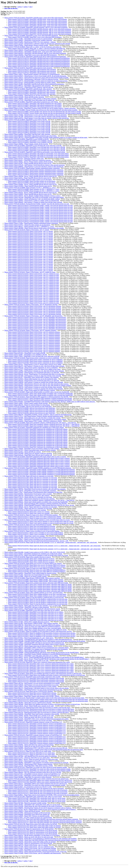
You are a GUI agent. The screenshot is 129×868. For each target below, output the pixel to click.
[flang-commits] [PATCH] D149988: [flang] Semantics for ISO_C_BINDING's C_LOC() (30, 188)
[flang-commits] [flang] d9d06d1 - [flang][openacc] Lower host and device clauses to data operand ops (34, 167)
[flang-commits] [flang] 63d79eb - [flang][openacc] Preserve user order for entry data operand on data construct (37, 384)
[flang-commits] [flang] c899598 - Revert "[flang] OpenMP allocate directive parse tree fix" (31, 176)
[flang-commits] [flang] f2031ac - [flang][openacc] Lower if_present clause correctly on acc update (33, 364)
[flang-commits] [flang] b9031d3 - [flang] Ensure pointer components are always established (31, 368)
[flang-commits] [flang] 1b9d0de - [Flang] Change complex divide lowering (26, 144)
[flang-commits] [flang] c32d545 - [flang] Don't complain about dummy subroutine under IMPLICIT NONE (36, 630)
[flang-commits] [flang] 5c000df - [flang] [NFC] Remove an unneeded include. (27, 816)
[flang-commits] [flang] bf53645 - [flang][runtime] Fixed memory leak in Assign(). (28, 494)
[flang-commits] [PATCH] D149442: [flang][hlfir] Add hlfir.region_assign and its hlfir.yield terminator (34, 18)
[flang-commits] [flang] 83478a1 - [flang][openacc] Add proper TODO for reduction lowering (31, 79)
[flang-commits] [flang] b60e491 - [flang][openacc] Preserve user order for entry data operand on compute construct (38, 385)
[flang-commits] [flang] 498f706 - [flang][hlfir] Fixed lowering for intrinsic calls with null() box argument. (35, 489)
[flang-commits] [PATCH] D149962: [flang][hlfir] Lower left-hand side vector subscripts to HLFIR (33, 146)
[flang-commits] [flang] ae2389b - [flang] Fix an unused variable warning (26, 576)
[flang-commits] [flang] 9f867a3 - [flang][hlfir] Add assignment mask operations (28, 86)
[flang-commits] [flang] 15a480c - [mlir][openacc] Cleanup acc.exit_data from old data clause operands (34, 371)
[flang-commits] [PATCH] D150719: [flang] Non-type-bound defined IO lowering (28, 525)
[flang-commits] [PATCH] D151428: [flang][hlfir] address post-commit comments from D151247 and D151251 (37, 779)
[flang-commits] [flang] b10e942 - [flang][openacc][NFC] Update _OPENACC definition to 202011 (33, 421)
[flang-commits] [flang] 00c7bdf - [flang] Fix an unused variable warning (26, 803)
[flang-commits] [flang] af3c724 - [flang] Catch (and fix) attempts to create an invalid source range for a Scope (36, 555)
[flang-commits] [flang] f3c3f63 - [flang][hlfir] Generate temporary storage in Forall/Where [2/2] (32, 775)
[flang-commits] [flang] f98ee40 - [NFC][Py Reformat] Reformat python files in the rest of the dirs (33, 772)
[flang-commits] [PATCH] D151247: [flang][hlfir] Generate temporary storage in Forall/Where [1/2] (33, 722)
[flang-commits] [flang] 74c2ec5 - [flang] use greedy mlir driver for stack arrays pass (29, 717)
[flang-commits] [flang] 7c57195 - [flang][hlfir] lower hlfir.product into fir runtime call (29, 100)
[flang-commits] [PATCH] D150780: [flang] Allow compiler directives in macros (28, 557)
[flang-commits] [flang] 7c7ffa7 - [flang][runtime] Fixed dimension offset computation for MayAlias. (34, 492)
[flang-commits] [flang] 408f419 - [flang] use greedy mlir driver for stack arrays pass (29, 837)
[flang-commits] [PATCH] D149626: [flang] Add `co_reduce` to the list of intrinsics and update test (33, 47)
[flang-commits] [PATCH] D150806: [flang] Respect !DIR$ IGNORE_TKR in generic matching (32, 578)
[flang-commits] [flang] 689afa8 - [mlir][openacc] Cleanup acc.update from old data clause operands (33, 202)
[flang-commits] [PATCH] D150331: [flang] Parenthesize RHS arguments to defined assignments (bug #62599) (37, 397)
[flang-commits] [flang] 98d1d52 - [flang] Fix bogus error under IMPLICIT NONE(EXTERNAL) (33, 627)
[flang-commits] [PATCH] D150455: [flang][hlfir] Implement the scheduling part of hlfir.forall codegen (34, 427)
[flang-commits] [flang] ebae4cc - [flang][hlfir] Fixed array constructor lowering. (28, 160)
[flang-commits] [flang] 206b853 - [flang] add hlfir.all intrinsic (23, 811)
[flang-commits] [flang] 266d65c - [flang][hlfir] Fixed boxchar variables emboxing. (28, 40)
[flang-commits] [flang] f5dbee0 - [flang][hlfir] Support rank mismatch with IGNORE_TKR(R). (32, 696)
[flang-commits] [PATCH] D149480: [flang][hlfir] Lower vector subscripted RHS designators (31, 35)
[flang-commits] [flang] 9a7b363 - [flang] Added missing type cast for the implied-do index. (31, 379)
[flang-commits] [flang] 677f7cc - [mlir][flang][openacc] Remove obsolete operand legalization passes (34, 416)
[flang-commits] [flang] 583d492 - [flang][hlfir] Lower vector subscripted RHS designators (31, 55)
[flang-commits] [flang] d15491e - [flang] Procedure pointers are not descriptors (28, 225)
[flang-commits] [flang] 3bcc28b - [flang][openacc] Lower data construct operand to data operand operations (36, 116)
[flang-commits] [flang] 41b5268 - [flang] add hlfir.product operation (24, 97)
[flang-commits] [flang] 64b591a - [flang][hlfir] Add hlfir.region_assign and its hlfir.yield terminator (33, 52)
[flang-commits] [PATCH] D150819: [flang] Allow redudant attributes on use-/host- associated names (34, 593)
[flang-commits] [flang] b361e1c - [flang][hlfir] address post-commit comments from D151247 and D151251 (36, 784)
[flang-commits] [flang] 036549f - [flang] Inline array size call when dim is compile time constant (33, 418)
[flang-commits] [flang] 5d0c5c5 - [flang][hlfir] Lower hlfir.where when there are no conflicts (31, 656)
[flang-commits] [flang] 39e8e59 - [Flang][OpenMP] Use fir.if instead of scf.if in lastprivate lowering (34, 50)
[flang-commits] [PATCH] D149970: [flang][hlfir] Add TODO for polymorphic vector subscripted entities (35, 152)
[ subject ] (20, 7)
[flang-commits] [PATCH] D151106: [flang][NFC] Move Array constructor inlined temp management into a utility (37, 662)
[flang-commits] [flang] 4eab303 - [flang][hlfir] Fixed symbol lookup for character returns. (31, 573)
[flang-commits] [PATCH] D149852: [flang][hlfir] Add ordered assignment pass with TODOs (31, 102)
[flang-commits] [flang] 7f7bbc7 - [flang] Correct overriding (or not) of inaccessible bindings (31, 539)
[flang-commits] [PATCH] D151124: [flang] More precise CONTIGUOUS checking (29, 691)
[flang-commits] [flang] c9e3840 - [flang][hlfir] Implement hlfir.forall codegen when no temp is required (35, 644)
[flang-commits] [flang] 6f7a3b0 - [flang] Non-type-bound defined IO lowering (27, 575)
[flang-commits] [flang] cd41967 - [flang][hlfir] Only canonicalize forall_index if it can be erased (32, 805)
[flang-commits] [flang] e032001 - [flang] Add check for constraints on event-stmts (28, 508)
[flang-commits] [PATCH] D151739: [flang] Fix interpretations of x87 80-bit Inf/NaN (29, 829)
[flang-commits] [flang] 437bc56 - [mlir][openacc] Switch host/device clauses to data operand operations (35, 165)
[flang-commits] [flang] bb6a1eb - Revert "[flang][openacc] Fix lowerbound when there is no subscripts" (35, 374)
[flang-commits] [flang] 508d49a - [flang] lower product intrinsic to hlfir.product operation (31, 99)
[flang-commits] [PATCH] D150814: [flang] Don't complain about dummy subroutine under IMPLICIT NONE (36, 583)
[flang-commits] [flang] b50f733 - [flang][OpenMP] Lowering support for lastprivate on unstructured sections (36, 81)
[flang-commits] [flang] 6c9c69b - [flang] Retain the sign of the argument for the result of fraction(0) (33, 806)
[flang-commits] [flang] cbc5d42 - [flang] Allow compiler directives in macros (27, 622)
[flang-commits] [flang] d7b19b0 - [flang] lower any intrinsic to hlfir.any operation (28, 453)
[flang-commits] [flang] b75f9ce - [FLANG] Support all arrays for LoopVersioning (28, 818)
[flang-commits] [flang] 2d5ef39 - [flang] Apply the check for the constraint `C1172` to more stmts (33, 606)
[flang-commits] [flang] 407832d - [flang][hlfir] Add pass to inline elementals (27, 607)
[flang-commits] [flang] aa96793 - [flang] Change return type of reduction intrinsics (29, 646)
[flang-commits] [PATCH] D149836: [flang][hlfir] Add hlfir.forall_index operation (28, 89)
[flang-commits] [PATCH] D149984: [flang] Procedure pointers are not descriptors (28, 180)
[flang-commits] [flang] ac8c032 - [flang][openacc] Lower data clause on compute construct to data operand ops (37, 118)
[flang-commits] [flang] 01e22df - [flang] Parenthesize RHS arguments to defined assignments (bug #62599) (36, 504)
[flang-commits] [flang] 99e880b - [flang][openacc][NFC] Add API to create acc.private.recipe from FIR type (36, 748)
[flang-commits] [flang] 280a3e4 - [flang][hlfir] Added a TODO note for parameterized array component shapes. (37, 648)
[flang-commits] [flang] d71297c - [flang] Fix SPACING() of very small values (27, 758)
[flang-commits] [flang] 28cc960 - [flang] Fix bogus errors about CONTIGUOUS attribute (30, 538)
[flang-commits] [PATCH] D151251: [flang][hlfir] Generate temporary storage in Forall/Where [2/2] (33, 735)
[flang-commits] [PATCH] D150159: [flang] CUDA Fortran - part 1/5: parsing (27, 230)
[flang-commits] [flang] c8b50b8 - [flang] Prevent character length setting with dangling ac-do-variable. (34, 228)
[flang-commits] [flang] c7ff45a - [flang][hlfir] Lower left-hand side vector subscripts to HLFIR (32, 356)
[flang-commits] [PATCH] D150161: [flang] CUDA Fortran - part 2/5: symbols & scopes (30, 272)
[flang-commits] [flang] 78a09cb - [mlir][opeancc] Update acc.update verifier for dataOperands (32, 201)
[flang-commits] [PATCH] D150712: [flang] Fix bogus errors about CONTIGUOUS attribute (31, 515)
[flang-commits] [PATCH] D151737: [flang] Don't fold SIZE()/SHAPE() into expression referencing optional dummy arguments (41, 819)
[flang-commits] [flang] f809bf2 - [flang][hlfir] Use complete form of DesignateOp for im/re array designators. (36, 649)
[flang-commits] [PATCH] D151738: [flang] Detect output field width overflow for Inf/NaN (31, 824)
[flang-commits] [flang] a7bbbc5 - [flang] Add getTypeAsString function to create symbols (31, 686)
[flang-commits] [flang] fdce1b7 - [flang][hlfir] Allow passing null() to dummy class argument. (32, 377)
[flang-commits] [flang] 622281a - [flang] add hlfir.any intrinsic (23, 452)
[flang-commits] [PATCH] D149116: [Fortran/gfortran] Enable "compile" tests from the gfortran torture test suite (37, 204)
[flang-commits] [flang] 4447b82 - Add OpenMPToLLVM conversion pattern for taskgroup (31, 756)
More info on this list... (11, 8)
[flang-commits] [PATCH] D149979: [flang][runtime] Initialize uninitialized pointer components (32, 168)
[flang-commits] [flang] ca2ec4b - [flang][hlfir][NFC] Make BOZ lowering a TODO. (29, 766)
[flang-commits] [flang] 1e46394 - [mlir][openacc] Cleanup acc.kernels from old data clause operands (34, 389)
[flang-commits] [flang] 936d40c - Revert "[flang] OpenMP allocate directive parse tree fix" (31, 184)
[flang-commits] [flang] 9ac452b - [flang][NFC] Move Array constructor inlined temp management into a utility (37, 719)
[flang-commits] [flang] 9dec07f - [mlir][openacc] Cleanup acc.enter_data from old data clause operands (34, 366)
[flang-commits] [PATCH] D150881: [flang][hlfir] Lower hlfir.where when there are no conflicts (32, 610)
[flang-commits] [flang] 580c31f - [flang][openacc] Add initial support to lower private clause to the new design (37, 688)
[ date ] (31, 7)
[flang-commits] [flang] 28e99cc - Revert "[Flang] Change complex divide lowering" (29, 162)
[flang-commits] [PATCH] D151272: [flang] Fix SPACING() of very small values (28, 751)
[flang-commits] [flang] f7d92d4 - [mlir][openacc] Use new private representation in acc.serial (32, 685)
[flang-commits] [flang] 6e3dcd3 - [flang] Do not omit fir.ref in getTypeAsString (28, 746)
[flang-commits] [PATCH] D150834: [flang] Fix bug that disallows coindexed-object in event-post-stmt (34, 597)
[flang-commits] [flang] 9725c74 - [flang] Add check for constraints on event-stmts (28, 497)
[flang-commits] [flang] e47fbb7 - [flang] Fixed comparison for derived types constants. (30, 499)
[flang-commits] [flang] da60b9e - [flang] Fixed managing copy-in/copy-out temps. (28, 720)
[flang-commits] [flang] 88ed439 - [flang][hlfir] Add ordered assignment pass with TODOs (31, 136)
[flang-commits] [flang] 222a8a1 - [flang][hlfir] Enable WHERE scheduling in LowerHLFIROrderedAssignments (37, 654)
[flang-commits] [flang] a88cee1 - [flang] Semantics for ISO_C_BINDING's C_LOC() (29, 226)
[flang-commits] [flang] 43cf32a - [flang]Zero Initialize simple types (24, 158)
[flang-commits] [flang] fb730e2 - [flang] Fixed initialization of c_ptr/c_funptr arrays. (29, 638)
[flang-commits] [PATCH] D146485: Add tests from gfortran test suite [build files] (28, 406)
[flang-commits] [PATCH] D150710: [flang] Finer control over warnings (25, 510)
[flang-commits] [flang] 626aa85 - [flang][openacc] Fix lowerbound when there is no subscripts (32, 372)
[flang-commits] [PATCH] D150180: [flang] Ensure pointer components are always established (32, 358)
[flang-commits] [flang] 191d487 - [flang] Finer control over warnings (25, 536)
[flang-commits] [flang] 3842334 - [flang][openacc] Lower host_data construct (27, 495)
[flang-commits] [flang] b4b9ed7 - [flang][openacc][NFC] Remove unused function (28, 764)
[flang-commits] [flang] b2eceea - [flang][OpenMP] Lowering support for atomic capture (30, 82)
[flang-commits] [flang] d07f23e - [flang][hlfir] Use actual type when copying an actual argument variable (35, 785)
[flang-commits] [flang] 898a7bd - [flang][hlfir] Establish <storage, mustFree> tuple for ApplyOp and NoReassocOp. (38, 415)
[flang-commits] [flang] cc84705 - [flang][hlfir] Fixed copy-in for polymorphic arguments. (31, 491)
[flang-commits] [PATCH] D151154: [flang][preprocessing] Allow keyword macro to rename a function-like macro (38, 707)
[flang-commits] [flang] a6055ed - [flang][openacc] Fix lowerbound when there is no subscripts (32, 381)
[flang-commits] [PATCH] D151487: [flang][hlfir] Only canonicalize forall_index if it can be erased (33, 796)
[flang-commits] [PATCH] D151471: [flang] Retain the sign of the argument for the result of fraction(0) (34, 788)
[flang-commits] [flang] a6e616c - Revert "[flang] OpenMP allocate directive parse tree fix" (31, 192)
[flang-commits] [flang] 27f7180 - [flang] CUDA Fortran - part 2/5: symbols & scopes (29, 847)
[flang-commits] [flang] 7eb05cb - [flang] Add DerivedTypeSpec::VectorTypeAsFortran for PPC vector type (36, 852)
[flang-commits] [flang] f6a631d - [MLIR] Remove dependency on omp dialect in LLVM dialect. (32, 835)
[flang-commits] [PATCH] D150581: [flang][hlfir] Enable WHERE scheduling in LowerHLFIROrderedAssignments (38, 468)
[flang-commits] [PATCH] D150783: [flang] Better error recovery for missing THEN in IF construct (33, 563)
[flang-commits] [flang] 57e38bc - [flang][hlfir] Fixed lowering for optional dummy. (29, 39)
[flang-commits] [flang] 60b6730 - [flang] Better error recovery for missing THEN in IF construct (33, 625)
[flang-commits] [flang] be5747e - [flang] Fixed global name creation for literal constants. (30, 450)
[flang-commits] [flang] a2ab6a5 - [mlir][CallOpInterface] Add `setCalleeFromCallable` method (32, 199)
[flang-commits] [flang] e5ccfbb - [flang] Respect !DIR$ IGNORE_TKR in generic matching (31, 623)
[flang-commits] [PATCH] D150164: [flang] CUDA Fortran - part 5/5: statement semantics (31, 330)
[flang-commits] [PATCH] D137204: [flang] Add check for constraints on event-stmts (29, 476)
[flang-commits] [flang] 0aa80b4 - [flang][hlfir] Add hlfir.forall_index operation (27, 134)
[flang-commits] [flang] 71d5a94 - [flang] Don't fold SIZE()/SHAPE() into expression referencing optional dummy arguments (41, 840)
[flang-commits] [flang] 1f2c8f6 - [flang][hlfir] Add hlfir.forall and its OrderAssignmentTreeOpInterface (34, 84)
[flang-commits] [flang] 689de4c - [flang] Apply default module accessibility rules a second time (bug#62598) (36, 502)
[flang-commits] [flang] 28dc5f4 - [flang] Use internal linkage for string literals (27, 405)
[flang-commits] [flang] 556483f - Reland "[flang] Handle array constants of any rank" (29, 716)
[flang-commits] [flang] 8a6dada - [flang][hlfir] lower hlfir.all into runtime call (27, 814)
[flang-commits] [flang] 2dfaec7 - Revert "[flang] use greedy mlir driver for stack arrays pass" (31, 759)
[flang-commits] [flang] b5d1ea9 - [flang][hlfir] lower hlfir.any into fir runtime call (28, 455)
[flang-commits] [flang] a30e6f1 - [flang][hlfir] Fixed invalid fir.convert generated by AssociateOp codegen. (36, 419)
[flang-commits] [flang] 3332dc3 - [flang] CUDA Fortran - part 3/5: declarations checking (30, 848)
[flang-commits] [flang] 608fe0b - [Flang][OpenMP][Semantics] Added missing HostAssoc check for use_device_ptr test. (39, 505)
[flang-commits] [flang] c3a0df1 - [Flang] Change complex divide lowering (26, 403)
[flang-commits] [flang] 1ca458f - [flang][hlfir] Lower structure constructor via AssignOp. (30, 850)
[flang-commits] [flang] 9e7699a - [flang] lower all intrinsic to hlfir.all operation (28, 813)
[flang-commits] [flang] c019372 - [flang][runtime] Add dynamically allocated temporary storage (32, 609)
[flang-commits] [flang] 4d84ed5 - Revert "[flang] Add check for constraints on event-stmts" (31, 507)
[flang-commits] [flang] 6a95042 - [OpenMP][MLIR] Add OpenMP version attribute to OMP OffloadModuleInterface (38, 639)
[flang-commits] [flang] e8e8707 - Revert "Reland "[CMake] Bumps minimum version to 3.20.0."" (33, 196)
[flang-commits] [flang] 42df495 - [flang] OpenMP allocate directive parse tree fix (28, 194)
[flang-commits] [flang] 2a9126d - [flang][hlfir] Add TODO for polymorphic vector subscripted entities (34, 197)
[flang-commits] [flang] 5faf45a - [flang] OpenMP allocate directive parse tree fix (28, 178)
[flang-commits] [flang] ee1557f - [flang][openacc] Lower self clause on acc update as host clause (33, 369)
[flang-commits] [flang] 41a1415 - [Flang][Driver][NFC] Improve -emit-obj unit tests (29, 87)
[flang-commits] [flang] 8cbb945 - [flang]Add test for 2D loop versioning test (27, 95)
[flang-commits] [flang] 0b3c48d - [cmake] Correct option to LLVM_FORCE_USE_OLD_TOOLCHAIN (35, 552)
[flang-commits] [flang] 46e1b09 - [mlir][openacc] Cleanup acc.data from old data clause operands (33, 376)
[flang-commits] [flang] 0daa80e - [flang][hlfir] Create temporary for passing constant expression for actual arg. (37, 762)
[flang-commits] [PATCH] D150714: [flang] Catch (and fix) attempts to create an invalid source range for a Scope (37, 520)
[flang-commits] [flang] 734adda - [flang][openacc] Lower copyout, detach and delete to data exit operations (36, 115)
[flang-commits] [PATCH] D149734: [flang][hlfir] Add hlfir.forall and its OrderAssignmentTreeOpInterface (35, 57)
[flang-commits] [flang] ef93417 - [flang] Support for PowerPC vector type (26, 761)
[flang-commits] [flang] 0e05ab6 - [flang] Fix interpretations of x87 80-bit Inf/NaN (28, 843)
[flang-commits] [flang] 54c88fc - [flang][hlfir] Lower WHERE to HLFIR (26, 355)
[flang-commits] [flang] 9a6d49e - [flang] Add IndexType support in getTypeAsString (29, 745)
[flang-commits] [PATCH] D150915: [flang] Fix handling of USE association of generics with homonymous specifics (38, 631)
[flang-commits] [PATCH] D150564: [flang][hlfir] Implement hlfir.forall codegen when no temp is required (35, 457)
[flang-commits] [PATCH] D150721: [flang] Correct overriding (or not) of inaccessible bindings (32, 531)
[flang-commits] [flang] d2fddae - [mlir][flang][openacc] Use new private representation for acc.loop (33, 690)
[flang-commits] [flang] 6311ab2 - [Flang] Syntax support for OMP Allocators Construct (30, 390)
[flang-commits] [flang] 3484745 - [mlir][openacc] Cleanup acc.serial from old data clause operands (33, 387)
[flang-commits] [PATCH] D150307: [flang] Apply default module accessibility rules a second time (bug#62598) (37, 392)
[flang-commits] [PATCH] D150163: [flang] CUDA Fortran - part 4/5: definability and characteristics (34, 316)
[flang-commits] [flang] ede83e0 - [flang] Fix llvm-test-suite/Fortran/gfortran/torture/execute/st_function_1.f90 (36, 541)
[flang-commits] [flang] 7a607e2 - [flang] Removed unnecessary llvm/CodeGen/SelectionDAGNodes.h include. (37, 78)
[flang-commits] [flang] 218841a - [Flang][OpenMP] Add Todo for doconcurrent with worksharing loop (34, 643)
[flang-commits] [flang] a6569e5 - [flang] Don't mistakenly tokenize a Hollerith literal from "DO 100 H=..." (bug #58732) (40, 500)
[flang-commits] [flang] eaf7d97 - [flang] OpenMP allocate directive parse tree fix (28, 163)
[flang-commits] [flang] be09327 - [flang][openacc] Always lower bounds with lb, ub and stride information (35, 76)
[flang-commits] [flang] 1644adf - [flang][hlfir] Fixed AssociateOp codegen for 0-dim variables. (32, 449)
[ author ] (26, 7)
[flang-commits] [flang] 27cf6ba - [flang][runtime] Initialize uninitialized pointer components (31, 223)
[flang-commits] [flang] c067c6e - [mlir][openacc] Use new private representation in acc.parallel (32, 683)
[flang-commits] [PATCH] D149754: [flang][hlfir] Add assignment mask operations (29, 68)
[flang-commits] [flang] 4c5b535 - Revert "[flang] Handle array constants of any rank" (29, 706)
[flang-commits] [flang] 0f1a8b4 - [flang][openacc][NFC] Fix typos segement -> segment (30, 42)
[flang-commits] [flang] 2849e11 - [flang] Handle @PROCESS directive (25, 651)
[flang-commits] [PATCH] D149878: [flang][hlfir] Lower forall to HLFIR (26, 120)
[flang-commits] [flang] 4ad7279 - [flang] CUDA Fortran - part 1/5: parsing (26, 845)
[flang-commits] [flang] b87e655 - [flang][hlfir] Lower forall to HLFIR (25, 353)
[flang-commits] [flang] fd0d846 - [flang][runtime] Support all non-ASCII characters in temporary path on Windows (38, 808)
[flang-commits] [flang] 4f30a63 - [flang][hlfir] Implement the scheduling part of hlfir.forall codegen (33, 554)
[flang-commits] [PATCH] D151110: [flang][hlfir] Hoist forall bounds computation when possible (33, 677)
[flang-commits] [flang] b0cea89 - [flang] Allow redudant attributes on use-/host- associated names (33, 628)
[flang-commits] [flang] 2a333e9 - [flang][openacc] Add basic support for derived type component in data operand (37, 44)
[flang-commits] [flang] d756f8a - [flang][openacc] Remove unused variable (26, 45)
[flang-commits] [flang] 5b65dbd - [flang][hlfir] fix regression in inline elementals (28, 777)
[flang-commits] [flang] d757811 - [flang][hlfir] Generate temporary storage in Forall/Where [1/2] (33, 774)
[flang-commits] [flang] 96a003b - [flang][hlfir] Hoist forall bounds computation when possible (32, 714)
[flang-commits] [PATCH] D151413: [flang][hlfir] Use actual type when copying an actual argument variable (36, 767)
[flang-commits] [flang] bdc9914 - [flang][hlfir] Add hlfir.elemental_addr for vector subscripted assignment (35, 53)
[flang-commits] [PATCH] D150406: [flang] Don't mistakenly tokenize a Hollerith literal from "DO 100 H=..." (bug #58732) (40, 423)
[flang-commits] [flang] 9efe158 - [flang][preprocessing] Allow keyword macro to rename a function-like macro (37, 712)
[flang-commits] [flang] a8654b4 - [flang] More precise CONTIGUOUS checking (28, 703)
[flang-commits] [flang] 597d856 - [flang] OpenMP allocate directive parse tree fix (28, 186)
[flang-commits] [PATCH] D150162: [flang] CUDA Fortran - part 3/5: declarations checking (31, 304)
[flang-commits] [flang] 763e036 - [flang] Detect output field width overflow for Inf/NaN (30, 842)
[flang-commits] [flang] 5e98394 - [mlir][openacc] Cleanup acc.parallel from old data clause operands (34, 382)
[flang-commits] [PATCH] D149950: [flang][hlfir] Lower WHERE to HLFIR (27, 139)
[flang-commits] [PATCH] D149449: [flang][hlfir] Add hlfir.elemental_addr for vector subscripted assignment (36, 27)
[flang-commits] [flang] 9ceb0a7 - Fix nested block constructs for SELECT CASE (28, 787)
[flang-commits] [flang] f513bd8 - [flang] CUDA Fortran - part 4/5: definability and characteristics (33, 853)
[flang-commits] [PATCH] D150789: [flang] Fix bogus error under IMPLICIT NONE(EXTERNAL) (33, 568)
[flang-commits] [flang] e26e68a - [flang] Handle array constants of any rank (27, 661)
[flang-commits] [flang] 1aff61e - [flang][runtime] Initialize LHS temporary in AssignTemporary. (32, 74)
